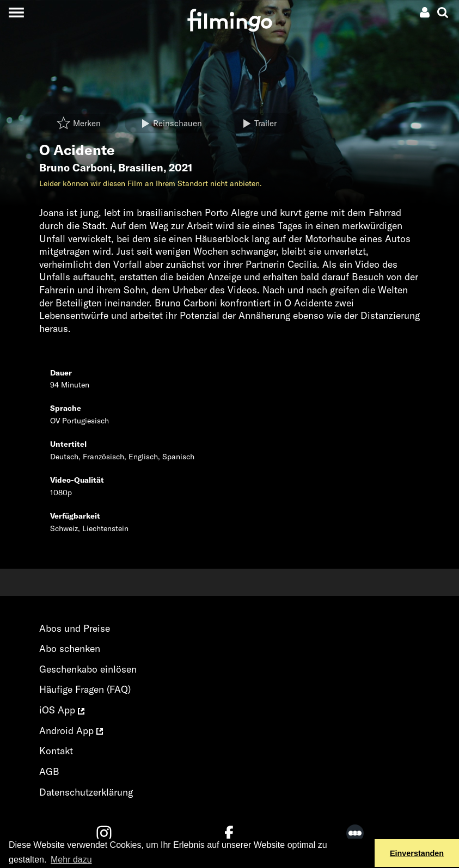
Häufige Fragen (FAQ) (85, 689)
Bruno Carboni (76, 168)
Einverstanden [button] (417, 853)
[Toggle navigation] (16, 12)
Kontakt (56, 751)
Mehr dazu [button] (71, 860)
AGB (49, 771)
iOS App (62, 710)
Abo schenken (70, 648)
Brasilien (141, 168)
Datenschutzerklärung (86, 792)
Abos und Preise (75, 628)
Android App (71, 731)
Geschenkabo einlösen (88, 669)
